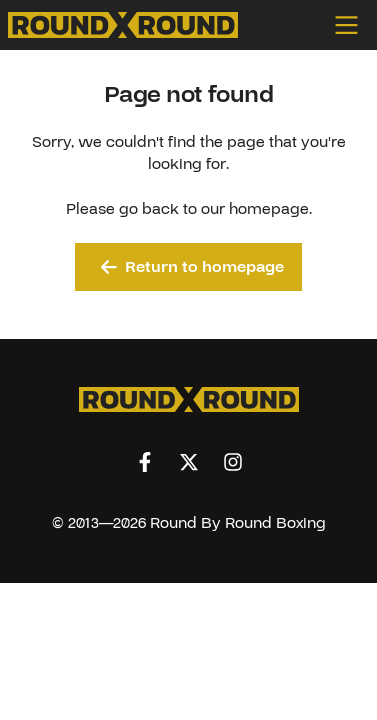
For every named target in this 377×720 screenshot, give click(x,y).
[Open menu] (352, 25)
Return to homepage (192, 267)
